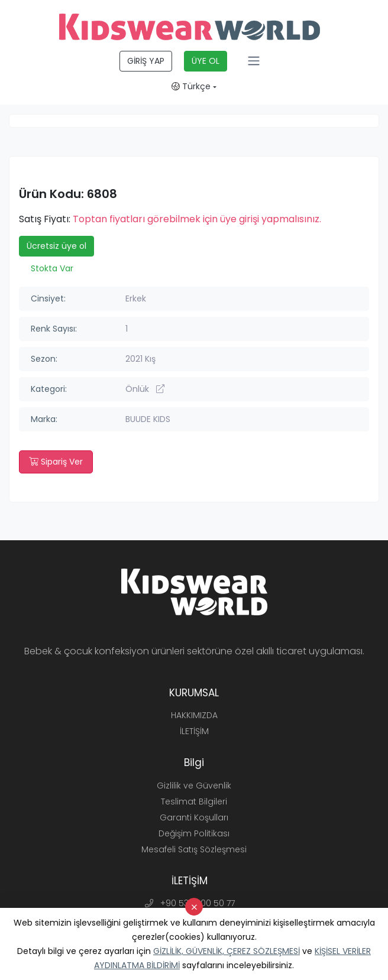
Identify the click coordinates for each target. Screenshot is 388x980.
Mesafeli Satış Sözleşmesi (194, 849)
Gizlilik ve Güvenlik (194, 786)
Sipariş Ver (56, 462)
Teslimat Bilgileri (194, 801)
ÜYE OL (206, 61)
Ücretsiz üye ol (56, 246)
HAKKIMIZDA (194, 715)
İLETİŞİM (194, 731)
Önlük (145, 389)
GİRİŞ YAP (146, 61)
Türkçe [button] (191, 86)
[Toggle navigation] (254, 61)
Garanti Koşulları (194, 817)
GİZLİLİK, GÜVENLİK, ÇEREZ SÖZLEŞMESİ (227, 951)
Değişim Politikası (194, 833)
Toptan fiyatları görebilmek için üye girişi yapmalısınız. (197, 219)
